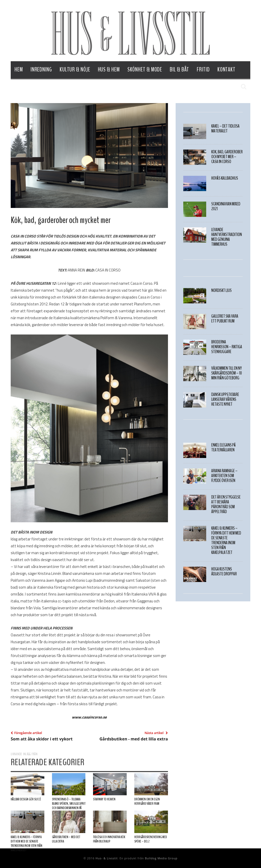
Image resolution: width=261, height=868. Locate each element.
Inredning (41, 70)
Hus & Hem (109, 70)
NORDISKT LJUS (221, 290)
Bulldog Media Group (161, 858)
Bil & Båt (179, 70)
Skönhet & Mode (145, 70)
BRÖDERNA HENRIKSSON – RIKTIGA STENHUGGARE (227, 347)
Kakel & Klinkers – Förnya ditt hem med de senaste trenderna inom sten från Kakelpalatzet (27, 844)
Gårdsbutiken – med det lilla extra (66, 839)
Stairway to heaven (104, 799)
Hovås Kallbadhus (225, 178)
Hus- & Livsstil (107, 858)
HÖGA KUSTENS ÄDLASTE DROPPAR (224, 572)
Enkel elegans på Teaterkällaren (224, 448)
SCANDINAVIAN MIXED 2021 (226, 206)
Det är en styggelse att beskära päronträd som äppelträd (226, 504)
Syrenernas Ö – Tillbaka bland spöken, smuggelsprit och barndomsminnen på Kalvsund (69, 806)
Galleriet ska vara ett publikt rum (225, 319)
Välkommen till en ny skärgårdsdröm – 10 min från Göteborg (227, 373)
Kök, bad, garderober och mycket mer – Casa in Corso (227, 157)
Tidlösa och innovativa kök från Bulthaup (109, 839)
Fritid (203, 70)
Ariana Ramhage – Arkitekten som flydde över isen (224, 476)
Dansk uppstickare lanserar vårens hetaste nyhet (225, 399)
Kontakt (226, 70)
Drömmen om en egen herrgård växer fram (147, 802)
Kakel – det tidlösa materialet (225, 129)
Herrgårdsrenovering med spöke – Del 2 (151, 839)
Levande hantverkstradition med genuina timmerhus (227, 237)
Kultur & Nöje (75, 70)
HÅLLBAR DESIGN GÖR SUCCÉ (26, 799)
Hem (19, 70)
